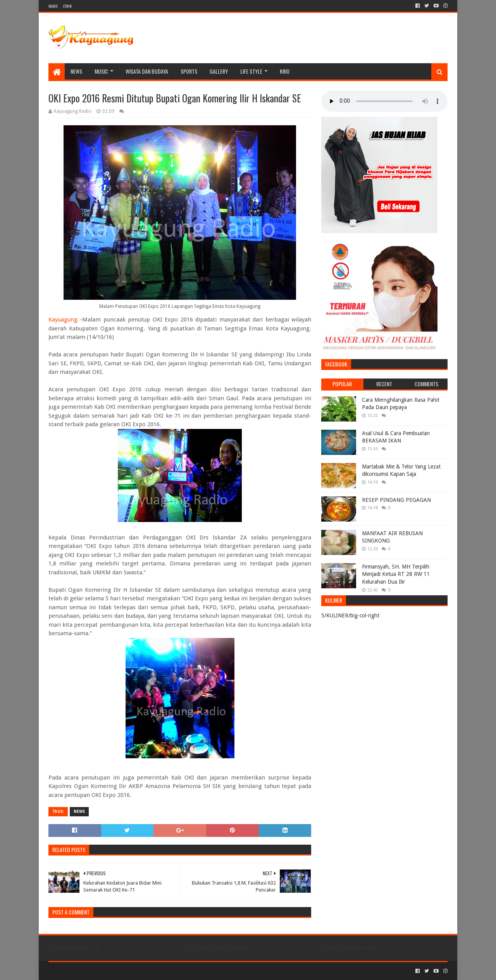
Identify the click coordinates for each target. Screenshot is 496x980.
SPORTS (189, 71)
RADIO (53, 6)
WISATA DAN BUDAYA (147, 71)
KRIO (285, 71)
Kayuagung (63, 320)
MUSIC (101, 71)
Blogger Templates (136, 971)
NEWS (76, 71)
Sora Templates (91, 971)
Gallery (219, 71)
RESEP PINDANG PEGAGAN (396, 500)
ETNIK (67, 6)
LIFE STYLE (251, 71)
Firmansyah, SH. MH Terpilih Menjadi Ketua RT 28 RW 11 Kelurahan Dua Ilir (396, 574)
